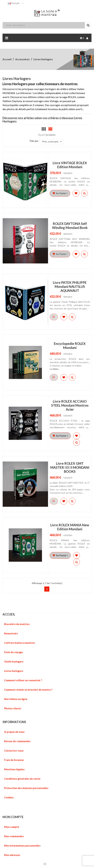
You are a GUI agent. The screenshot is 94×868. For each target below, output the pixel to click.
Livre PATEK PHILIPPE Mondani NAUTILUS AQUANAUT (70, 286)
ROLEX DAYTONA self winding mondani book (70, 226)
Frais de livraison (14, 760)
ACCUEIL (9, 614)
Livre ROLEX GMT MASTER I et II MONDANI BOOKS (70, 467)
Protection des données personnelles (26, 788)
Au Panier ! (60, 193)
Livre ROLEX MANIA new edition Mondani (70, 527)
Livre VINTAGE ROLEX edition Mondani (70, 165)
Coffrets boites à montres (20, 643)
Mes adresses (12, 855)
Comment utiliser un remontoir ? (23, 680)
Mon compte (12, 827)
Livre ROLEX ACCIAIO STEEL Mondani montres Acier (70, 405)
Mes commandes (14, 836)
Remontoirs (11, 633)
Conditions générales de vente (22, 779)
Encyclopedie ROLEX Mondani (70, 346)
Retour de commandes (17, 741)
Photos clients (13, 708)
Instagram (45, 864)
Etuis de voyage (14, 652)
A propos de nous (14, 732)
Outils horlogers (14, 662)
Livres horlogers (14, 671)
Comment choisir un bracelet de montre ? (28, 690)
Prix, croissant (52, 142)
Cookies (9, 797)
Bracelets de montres (17, 624)
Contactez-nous (14, 751)
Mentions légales (14, 769)
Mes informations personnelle (22, 846)
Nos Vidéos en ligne (16, 699)
